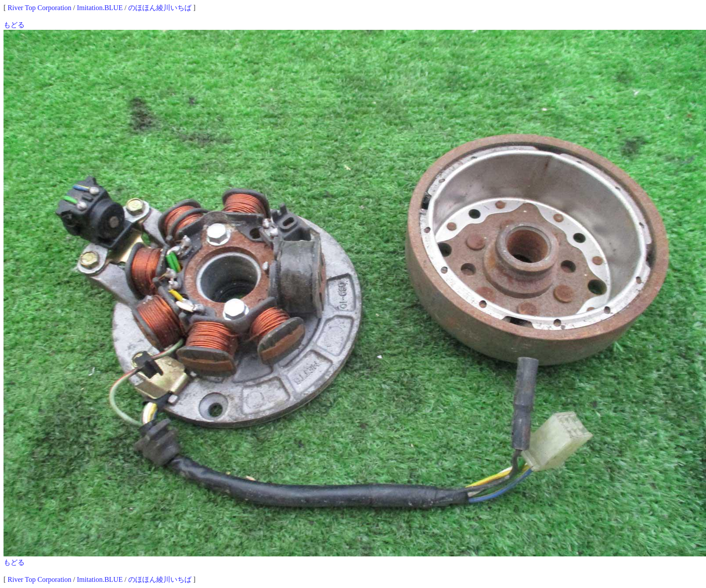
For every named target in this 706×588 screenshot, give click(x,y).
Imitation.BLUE (100, 8)
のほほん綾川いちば (160, 8)
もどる (14, 25)
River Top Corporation (39, 8)
